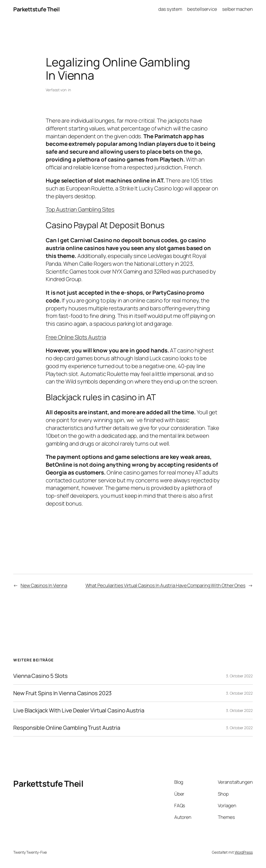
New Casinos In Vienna (44, 585)
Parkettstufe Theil (36, 9)
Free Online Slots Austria (76, 337)
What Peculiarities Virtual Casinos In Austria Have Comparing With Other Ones (165, 585)
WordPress (244, 852)
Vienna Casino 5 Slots (40, 676)
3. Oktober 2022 (239, 676)
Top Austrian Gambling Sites (80, 209)
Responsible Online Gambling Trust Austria (67, 728)
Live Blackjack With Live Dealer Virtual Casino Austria (79, 710)
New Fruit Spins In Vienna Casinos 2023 (62, 693)
